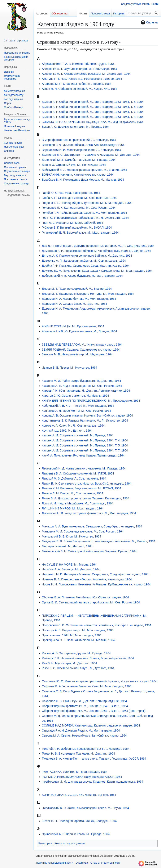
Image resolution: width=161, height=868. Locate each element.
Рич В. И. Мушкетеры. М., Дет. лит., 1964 (69, 663)
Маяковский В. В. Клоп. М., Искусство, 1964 (71, 536)
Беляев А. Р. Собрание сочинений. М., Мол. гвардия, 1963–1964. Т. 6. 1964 (93, 107)
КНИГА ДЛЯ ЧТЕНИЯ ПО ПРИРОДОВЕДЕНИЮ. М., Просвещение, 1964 (91, 401)
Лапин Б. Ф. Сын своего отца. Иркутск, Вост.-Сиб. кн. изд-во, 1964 (86, 484)
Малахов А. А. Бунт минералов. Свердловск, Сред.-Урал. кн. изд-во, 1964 (92, 526)
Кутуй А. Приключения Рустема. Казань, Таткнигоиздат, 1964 (83, 455)
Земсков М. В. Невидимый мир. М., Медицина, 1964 (77, 354)
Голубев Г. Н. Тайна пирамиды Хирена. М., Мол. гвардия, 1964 (84, 213)
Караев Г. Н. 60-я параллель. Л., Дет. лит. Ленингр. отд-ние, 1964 (86, 391)
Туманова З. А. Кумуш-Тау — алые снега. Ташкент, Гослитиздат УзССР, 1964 (94, 759)
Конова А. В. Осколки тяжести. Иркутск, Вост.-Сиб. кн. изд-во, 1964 (87, 415)
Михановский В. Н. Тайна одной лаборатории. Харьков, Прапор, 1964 (89, 551)
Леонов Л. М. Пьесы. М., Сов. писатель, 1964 (72, 493)
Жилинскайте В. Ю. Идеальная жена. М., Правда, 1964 (79, 331)
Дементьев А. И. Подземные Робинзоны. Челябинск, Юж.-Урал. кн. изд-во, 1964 (96, 251)
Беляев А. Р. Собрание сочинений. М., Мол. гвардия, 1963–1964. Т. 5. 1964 (93, 102)
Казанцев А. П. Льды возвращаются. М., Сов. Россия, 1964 (82, 386)
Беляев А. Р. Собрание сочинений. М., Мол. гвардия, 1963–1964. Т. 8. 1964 (93, 117)
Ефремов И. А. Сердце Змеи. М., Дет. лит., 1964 (74, 304)
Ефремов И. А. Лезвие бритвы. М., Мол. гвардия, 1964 (79, 299)
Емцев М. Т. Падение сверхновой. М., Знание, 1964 (77, 289)
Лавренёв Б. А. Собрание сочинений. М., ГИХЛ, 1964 (78, 473)
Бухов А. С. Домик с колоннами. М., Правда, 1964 (75, 127)
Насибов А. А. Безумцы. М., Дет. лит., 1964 (71, 569)
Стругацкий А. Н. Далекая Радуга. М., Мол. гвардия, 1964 (81, 730)
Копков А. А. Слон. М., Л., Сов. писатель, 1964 (73, 426)
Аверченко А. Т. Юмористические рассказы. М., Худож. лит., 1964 (86, 74)
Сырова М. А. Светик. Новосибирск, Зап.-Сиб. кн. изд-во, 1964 (84, 736)
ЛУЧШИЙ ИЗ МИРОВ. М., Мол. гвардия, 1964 (73, 508)
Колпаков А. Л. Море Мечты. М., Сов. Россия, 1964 (76, 411)
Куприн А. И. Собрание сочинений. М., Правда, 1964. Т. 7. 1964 (85, 450)
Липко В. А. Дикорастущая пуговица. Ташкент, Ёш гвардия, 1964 (85, 498)
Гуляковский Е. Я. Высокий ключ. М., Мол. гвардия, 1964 (80, 233)
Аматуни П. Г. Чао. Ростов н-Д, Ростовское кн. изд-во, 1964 (82, 79)
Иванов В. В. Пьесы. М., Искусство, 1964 (69, 368)
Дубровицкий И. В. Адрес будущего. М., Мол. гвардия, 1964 (82, 276)
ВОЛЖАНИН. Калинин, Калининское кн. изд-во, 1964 (78, 175)
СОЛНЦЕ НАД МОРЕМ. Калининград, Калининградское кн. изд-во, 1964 (91, 725)
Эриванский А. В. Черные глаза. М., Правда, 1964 (76, 834)
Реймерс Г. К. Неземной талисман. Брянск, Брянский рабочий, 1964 (88, 658)
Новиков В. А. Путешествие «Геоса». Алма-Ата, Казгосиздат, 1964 (87, 579)
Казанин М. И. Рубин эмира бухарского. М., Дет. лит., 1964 (81, 381)
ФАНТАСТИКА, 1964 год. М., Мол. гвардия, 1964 (74, 772)
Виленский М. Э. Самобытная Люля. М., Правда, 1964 (79, 160)
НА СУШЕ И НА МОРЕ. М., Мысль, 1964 (69, 565)
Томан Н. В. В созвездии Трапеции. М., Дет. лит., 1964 (78, 754)
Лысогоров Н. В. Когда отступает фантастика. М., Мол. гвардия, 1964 (89, 513)
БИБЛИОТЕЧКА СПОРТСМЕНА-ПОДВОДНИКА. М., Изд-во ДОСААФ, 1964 (92, 122)
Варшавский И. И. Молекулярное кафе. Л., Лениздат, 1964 (81, 150)
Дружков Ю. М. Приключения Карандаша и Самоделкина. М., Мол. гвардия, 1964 (97, 271)
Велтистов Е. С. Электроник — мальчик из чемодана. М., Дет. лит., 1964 (91, 155)
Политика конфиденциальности (55, 863)
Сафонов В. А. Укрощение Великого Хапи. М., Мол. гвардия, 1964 (86, 686)
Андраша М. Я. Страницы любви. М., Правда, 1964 (77, 84)
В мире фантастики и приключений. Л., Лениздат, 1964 (79, 140)
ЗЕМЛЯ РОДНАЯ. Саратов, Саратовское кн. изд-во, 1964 (81, 350)
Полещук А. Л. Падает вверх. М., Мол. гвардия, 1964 (77, 630)
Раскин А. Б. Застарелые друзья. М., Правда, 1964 (76, 653)
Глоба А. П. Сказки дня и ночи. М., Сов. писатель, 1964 (79, 198)
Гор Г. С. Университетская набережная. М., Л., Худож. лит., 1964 (85, 218)
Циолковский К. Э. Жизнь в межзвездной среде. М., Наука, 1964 (85, 808)
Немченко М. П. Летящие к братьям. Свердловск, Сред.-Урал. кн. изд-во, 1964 (95, 574)
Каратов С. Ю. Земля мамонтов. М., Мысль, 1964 (75, 396)
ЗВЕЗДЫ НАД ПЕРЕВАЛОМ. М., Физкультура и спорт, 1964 (82, 345)
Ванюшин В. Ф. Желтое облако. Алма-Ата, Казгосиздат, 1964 (83, 145)
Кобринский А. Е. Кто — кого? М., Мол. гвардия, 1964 (78, 406)
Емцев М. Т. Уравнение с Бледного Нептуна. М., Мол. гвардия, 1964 (88, 294)
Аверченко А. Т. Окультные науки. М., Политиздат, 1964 (79, 69)
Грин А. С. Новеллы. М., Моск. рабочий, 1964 (72, 223)
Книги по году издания (70, 843)
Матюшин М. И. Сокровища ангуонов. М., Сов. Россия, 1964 (82, 531)
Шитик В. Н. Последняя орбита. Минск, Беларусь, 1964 (79, 821)
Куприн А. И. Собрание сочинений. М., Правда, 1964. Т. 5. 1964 (85, 445)
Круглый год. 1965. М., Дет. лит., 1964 (67, 431)
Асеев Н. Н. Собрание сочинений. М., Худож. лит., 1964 (79, 89)
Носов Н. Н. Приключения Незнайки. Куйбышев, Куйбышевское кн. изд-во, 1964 (96, 584)
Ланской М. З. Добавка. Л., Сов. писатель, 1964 (74, 478)
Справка (149, 22)
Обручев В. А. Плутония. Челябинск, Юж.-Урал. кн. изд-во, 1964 (85, 597)
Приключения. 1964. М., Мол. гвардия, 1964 (71, 635)
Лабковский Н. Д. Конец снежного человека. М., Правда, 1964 (84, 468)
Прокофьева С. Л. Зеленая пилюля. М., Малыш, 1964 (78, 640)
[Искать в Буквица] (143, 13)
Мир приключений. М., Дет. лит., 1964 (67, 546)
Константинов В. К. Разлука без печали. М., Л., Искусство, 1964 (85, 420)
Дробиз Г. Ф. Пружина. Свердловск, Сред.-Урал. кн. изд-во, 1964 (86, 266)
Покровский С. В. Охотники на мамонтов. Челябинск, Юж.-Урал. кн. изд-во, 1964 (96, 625)
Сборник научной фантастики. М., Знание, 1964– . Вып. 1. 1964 (85, 706)
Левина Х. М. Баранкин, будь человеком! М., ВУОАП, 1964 (81, 488)
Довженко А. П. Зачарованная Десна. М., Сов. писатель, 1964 (84, 261)
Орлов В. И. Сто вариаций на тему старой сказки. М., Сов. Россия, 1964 (91, 602)
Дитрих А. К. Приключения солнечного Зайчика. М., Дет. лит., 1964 (87, 256)
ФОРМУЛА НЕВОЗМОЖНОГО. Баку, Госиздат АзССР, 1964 (82, 777)
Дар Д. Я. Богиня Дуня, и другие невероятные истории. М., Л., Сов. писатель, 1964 (98, 246)
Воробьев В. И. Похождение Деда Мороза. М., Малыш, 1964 (83, 180)
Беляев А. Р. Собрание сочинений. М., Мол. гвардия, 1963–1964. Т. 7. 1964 (93, 112)
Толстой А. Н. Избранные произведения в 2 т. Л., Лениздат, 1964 (86, 749)
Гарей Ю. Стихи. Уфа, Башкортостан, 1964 (71, 193)
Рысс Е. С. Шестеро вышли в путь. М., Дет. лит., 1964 (78, 668)
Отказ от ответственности (105, 863)
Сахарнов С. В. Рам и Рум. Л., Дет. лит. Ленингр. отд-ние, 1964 (84, 701)
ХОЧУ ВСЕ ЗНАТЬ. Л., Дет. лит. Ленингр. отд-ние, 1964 (79, 795)
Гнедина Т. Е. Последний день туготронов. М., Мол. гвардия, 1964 (86, 203)
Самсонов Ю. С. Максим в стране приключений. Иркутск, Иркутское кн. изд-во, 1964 (99, 681)
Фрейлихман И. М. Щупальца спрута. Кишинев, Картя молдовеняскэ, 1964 (92, 782)
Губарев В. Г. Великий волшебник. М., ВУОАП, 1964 (77, 228)
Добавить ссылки (20, 195)
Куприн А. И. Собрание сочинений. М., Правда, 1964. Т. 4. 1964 (85, 440)
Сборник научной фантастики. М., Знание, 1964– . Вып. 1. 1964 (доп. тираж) (93, 711)
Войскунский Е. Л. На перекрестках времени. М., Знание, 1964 (84, 170)
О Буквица (82, 863)
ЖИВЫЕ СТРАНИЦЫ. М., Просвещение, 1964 (73, 326)
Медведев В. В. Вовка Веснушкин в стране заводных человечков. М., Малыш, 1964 (98, 541)
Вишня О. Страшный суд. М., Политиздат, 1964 (74, 165)
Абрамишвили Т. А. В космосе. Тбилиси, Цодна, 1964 (78, 64)
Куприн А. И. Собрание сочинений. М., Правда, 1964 (77, 435)
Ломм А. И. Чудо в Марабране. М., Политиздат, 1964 (77, 503)
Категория (45, 843)
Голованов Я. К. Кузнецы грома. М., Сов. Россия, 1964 (79, 208)
